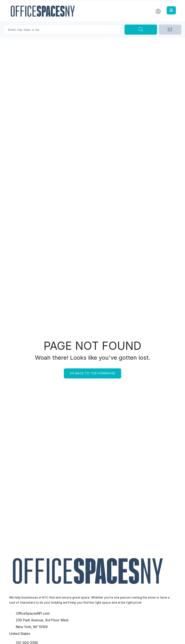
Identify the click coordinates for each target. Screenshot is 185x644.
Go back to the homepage (92, 373)
